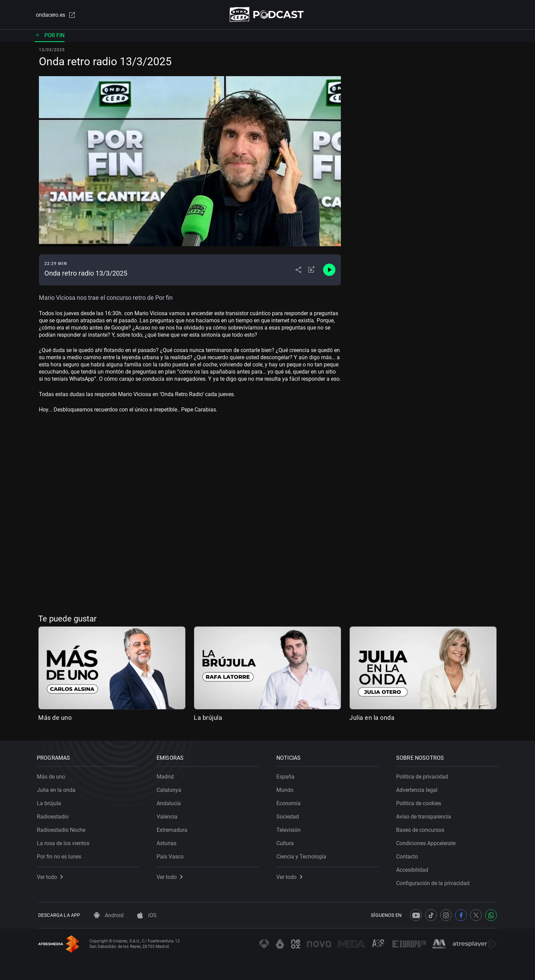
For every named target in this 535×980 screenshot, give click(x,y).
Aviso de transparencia (425, 815)
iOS (147, 915)
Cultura (286, 842)
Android (109, 915)
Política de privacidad (423, 775)
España (287, 775)
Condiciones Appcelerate (427, 842)
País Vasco (171, 855)
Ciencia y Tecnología (303, 855)
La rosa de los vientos (64, 842)
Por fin (50, 36)
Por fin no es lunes (60, 855)
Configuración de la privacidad (434, 882)
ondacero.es (55, 15)
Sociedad (289, 815)
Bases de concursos (422, 829)
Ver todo (51, 876)
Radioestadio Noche (62, 829)
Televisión (290, 829)
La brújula (208, 718)
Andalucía (170, 802)
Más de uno (55, 718)
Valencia (168, 815)
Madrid (167, 775)
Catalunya (170, 789)
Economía (290, 802)
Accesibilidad (414, 869)
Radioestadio (54, 815)
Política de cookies (420, 802)
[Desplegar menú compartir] (298, 270)
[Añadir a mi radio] (312, 270)
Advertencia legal (418, 789)
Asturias (168, 842)
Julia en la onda (372, 718)
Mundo (286, 789)
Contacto (408, 855)
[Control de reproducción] (329, 270)
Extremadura (173, 829)
